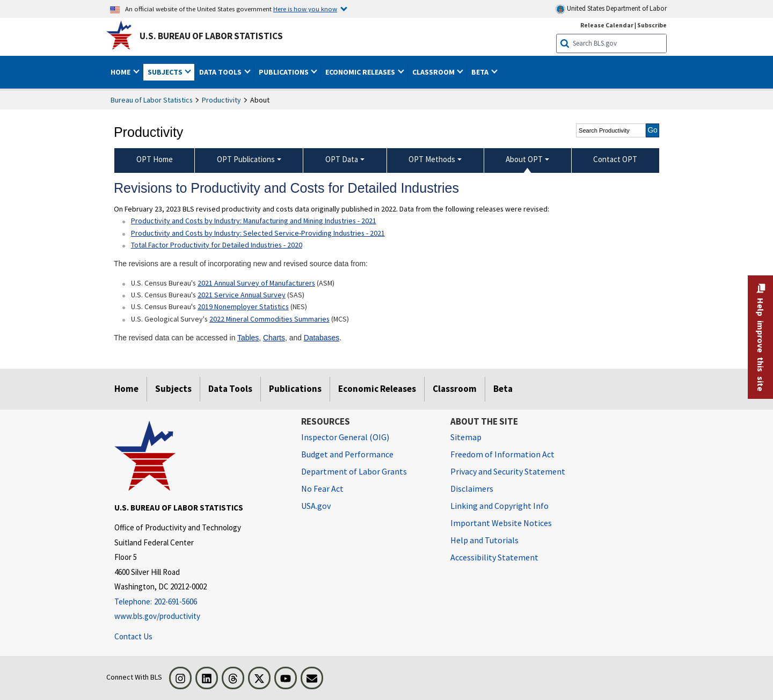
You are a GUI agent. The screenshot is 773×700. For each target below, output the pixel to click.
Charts (274, 338)
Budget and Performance (347, 454)
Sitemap (466, 437)
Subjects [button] (166, 72)
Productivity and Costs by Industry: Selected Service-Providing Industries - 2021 (258, 233)
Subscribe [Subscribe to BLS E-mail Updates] (652, 25)
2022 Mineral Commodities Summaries (269, 319)
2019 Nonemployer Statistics (243, 307)
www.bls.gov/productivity (157, 616)
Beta (503, 389)
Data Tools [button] (221, 72)
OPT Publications (246, 159)
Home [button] (121, 72)
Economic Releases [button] (361, 72)
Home (126, 389)
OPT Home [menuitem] (155, 159)
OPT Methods (432, 159)
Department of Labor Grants (354, 471)
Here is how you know (305, 9)
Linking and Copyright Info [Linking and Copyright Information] (499, 506)
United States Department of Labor (611, 9)
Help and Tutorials (484, 540)
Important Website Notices (501, 523)
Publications (295, 389)
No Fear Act (322, 488)
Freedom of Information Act (502, 454)
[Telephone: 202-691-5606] (200, 602)
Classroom (455, 389)
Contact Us (133, 636)
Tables (248, 338)
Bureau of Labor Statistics (152, 100)
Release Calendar (607, 25)
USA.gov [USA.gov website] (316, 506)
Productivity (221, 100)
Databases (322, 338)
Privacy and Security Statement (508, 471)
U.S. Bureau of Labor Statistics (211, 36)
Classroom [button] (434, 72)
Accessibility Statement (494, 557)
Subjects (173, 389)
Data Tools (230, 389)
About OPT (524, 159)
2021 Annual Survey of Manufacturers (256, 283)
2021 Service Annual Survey (242, 295)
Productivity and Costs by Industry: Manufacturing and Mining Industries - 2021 (254, 221)
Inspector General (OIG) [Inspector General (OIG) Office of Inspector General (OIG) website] (345, 437)
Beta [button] (481, 72)
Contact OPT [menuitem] (615, 159)
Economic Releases (377, 389)
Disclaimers (472, 488)
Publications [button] (285, 72)
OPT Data (342, 159)
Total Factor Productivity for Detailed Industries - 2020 (217, 245)
